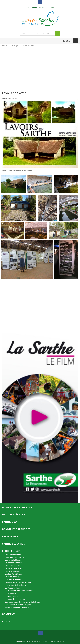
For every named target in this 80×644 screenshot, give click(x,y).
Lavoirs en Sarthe (28, 46)
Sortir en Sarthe (13, 551)
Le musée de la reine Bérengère (18, 605)
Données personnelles (17, 507)
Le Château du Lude (13, 580)
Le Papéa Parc (11, 593)
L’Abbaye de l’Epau (13, 571)
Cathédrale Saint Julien (14, 557)
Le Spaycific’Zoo (11, 596)
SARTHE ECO (9, 522)
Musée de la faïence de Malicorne (18, 607)
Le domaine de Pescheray (15, 585)
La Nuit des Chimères (14, 563)
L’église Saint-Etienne (14, 574)
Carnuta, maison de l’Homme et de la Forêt (22, 602)
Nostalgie (15, 46)
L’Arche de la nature (13, 566)
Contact (7, 621)
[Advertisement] (40, 69)
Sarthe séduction (14, 544)
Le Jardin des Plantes (14, 568)
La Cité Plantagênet (13, 554)
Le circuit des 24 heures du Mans (18, 582)
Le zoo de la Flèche (13, 560)
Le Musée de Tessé (13, 588)
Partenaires (10, 536)
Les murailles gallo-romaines (16, 599)
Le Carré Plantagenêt (14, 577)
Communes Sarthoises (16, 529)
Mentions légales (14, 515)
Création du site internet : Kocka (53, 641)
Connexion (9, 614)
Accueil (5, 46)
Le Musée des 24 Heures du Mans (19, 591)
